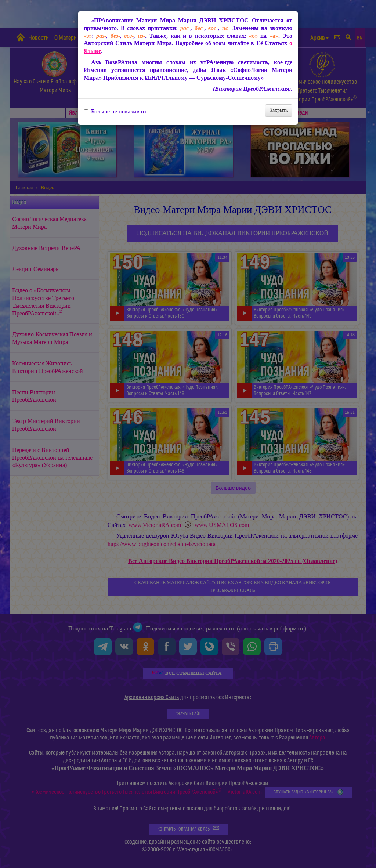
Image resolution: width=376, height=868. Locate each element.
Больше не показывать (115, 112)
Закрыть (279, 110)
